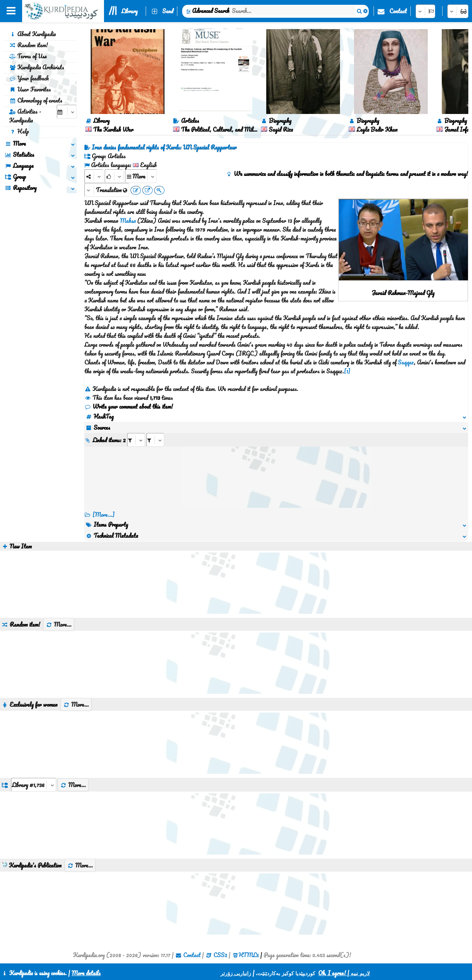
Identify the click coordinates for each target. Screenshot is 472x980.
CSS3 (220, 955)
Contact (398, 11)
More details (86, 973)
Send (168, 11)
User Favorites (30, 89)
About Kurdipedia (32, 34)
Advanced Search (211, 11)
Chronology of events (36, 100)
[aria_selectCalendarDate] (67, 112)
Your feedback (29, 78)
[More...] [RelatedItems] (104, 515)
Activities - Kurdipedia (25, 116)
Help (19, 131)
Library (129, 11)
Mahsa (128, 221)
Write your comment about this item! (129, 406)
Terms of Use (28, 56)
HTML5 (249, 955)
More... (59, 624)
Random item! (29, 45)
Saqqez (406, 362)
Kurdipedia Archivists (37, 67)
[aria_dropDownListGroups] (34, 785)
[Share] (94, 176)
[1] (347, 371)
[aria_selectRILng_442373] (155, 440)
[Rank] (114, 176)
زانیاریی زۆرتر (236, 973)
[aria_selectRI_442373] (136, 440)
